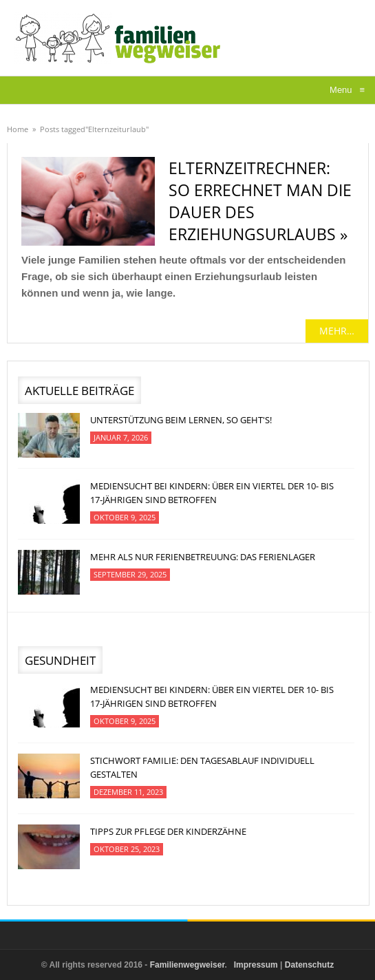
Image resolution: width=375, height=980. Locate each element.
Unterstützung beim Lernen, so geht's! (181, 420)
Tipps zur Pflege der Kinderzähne (168, 831)
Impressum (256, 965)
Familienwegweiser (187, 965)
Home (18, 129)
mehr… (337, 331)
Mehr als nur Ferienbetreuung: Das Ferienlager (203, 557)
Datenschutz (309, 965)
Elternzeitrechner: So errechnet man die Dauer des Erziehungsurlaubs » (260, 201)
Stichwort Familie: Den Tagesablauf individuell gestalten (202, 767)
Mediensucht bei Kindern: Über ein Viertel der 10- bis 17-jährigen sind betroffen (212, 493)
